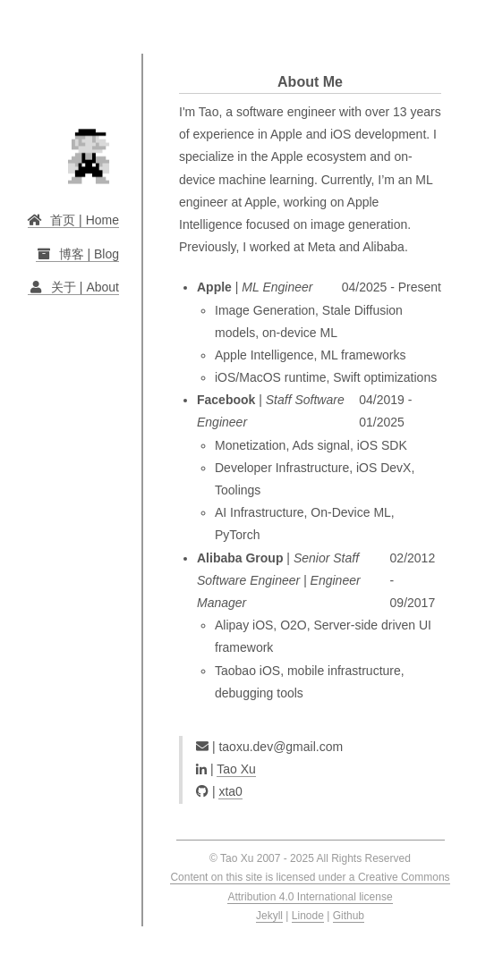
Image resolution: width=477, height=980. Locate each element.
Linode (308, 916)
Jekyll (269, 916)
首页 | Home (73, 220)
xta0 (230, 791)
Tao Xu (236, 769)
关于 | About (73, 287)
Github (349, 916)
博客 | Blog (77, 254)
